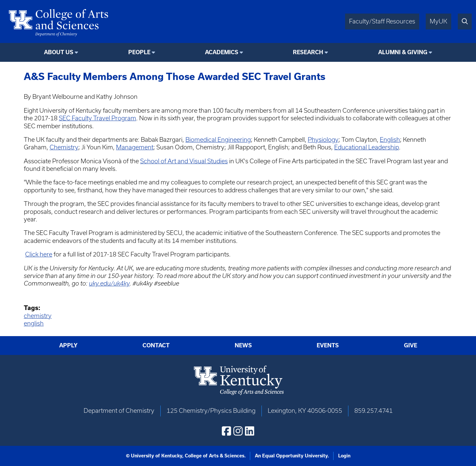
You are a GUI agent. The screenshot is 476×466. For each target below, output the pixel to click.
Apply (68, 345)
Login (344, 456)
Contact (156, 345)
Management (135, 147)
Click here (39, 254)
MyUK (438, 21)
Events (328, 345)
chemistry (38, 316)
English (390, 140)
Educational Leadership (367, 147)
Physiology (323, 140)
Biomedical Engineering (218, 140)
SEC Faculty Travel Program (98, 118)
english (34, 323)
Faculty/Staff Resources (382, 21)
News (243, 345)
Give (411, 345)
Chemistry (64, 147)
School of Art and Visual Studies (184, 161)
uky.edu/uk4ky (109, 283)
